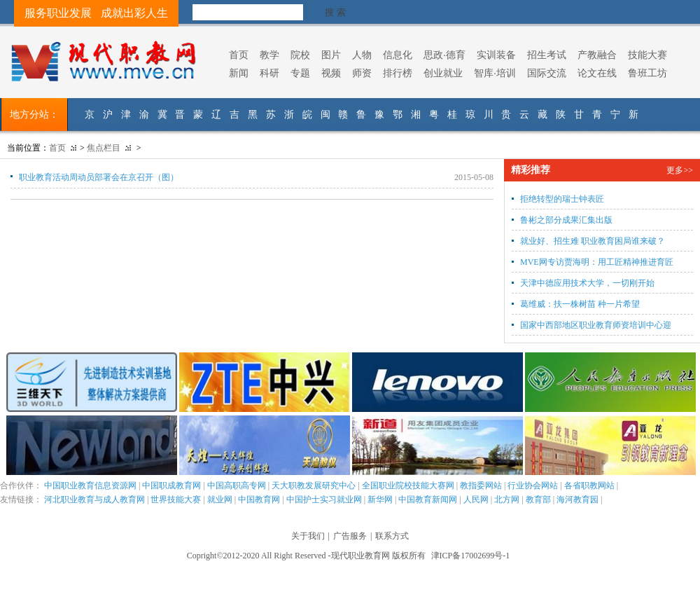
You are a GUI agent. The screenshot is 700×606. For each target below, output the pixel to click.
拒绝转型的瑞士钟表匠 (562, 199)
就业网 (220, 500)
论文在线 (597, 73)
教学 (269, 55)
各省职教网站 (589, 486)
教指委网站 (481, 486)
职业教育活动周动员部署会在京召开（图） (99, 177)
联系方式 (392, 536)
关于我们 (308, 536)
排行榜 (398, 73)
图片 (331, 55)
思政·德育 (444, 55)
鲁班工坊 (647, 73)
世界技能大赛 (176, 500)
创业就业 (443, 73)
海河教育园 (577, 500)
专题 (300, 73)
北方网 (507, 500)
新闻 (239, 73)
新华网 (380, 500)
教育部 (538, 500)
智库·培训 (495, 73)
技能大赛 (647, 55)
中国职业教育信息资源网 (90, 486)
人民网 (476, 500)
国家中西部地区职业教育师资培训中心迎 (596, 325)
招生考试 (547, 55)
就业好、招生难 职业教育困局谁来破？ (593, 241)
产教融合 (597, 55)
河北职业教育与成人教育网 (94, 500)
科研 (269, 73)
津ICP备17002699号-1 (471, 556)
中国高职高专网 (237, 486)
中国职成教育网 (171, 486)
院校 (300, 55)
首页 (239, 55)
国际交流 (547, 73)
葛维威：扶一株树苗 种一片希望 (580, 304)
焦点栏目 (104, 148)
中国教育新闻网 (428, 500)
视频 (331, 73)
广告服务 (350, 536)
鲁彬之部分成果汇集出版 (566, 220)
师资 (362, 73)
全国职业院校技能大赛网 (408, 486)
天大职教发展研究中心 (314, 486)
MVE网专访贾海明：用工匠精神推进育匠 (597, 262)
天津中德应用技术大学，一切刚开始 (587, 283)
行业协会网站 (533, 486)
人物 (362, 55)
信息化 (398, 55)
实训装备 (496, 55)
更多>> (680, 170)
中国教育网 (259, 500)
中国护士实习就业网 (324, 500)
